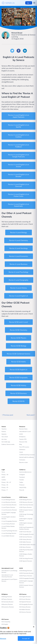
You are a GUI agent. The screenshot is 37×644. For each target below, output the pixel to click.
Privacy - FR (5, 487)
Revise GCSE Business (19, 393)
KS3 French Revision (25, 599)
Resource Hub (23, 442)
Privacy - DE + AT (6, 482)
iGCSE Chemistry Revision (26, 573)
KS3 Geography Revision (26, 604)
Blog (21, 444)
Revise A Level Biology (19, 232)
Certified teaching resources (27, 455)
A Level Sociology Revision (9, 533)
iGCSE (21, 434)
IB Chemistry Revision (7, 602)
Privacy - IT (5, 490)
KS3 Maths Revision (25, 609)
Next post (31, 415)
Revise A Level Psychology (18, 272)
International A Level (25, 431)
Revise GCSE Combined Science (19, 354)
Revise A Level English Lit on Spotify (19, 126)
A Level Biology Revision (8, 500)
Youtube (22, 480)
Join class (4, 439)
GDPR (3, 477)
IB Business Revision (7, 604)
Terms (3, 472)
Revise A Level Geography (19, 280)
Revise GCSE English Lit (19, 370)
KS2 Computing (6, 622)
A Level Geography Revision (9, 521)
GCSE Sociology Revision (26, 558)
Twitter (21, 482)
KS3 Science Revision (25, 612)
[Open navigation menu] (34, 3)
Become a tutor (24, 462)
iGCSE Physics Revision (26, 576)
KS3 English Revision (25, 597)
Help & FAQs (23, 487)
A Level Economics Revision (9, 510)
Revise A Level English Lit (19, 296)
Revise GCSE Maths (18, 362)
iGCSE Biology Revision (26, 571)
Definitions (22, 450)
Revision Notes (23, 429)
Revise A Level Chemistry (19, 240)
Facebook (22, 477)
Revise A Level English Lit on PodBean (19, 146)
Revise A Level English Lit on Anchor (19, 166)
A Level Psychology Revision (9, 531)
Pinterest (22, 485)
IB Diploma (22, 437)
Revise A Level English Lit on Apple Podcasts (19, 116)
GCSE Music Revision (25, 547)
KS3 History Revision (25, 607)
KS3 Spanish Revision (25, 602)
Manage (3, 638)
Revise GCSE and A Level (18, 322)
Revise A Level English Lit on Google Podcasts (19, 156)
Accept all (26, 638)
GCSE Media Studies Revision (27, 545)
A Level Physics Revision (8, 507)
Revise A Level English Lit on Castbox (19, 136)
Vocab (21, 452)
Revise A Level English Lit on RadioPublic (19, 205)
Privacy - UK (5, 475)
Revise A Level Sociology (19, 248)
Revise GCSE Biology (19, 346)
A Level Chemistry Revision (9, 505)
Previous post (7, 415)
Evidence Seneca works (8, 444)
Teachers (4, 429)
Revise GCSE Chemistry (19, 330)
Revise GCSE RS (18, 401)
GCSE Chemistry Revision (26, 505)
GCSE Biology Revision (26, 500)
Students (4, 434)
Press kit (22, 490)
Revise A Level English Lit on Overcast (19, 185)
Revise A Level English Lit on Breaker (19, 175)
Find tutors (22, 460)
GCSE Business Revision (26, 502)
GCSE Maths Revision (25, 542)
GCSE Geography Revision (26, 534)
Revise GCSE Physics (19, 338)
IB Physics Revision (7, 599)
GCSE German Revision (26, 537)
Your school (5, 437)
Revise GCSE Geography (19, 377)
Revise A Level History (19, 288)
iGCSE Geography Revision (27, 578)
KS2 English (5, 624)
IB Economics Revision (8, 607)
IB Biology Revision (7, 597)
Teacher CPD (23, 439)
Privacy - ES (5, 485)
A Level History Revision (8, 524)
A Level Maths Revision (8, 536)
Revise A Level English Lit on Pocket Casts (19, 195)
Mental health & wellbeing (26, 457)
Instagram (22, 475)
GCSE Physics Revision (26, 507)
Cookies (4, 480)
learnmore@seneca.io (25, 472)
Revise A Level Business (19, 264)
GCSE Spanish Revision (26, 561)
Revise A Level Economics (19, 256)
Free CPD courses (24, 447)
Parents (4, 431)
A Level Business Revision (9, 502)
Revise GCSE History (19, 385)
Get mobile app (6, 442)
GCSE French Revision (25, 532)
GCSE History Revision (25, 539)
